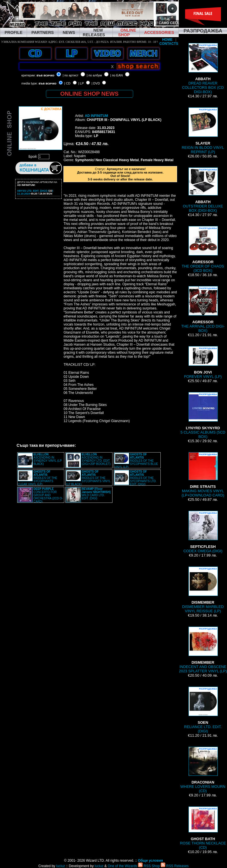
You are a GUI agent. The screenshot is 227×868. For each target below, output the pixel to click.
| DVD (96, 83)
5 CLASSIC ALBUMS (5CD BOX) (203, 415)
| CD (67, 83)
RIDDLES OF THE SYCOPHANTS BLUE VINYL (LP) (136, 461)
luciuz (61, 866)
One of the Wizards (122, 866)
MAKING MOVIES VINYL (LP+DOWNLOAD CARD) (203, 475)
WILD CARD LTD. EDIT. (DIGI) (96, 494)
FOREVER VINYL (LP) (203, 362)
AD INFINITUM (96, 116)
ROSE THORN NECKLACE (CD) (203, 828)
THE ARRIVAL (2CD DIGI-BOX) (203, 309)
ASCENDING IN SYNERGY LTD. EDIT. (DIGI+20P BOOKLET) (96, 459)
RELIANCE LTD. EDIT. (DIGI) (203, 710)
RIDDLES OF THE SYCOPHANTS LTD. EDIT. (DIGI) (143, 478)
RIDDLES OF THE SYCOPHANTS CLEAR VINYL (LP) (38, 478)
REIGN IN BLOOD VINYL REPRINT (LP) (203, 131)
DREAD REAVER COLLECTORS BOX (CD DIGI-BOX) (203, 69)
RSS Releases (175, 866)
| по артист (70, 75)
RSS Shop (149, 866)
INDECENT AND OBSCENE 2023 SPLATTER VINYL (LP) (203, 650)
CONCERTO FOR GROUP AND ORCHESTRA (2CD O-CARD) (48, 495)
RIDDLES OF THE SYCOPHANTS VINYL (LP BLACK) (88, 478)
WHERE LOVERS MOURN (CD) (203, 770)
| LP (81, 83)
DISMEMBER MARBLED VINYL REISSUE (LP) (203, 590)
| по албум (94, 75)
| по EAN (117, 75)
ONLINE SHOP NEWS (89, 94)
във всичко (45, 75)
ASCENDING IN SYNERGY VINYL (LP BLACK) (48, 459)
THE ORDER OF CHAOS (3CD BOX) (203, 249)
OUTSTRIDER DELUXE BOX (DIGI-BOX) (203, 190)
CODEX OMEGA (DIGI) (203, 532)
